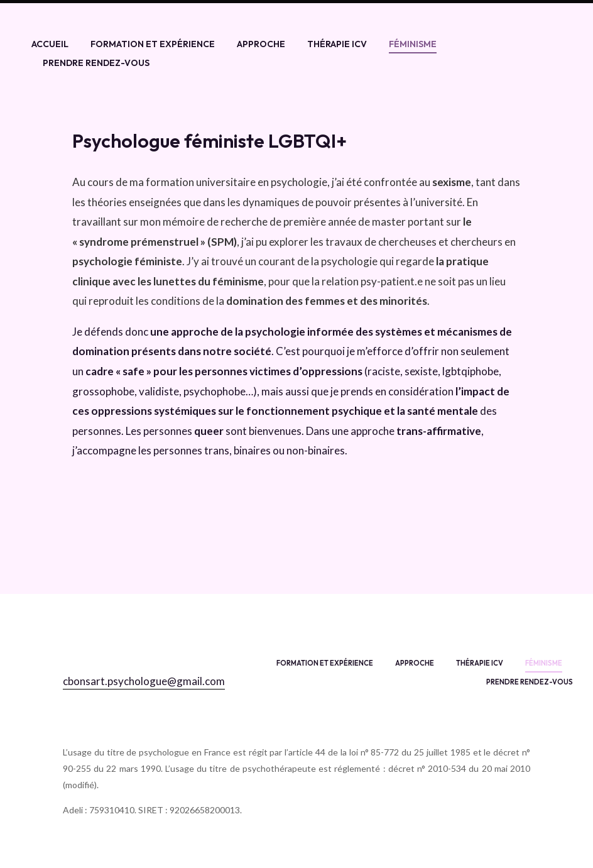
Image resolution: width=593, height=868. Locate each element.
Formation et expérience (153, 44)
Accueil (50, 44)
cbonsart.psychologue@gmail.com (144, 681)
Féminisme (413, 44)
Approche (261, 44)
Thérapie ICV (337, 44)
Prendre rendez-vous (96, 63)
